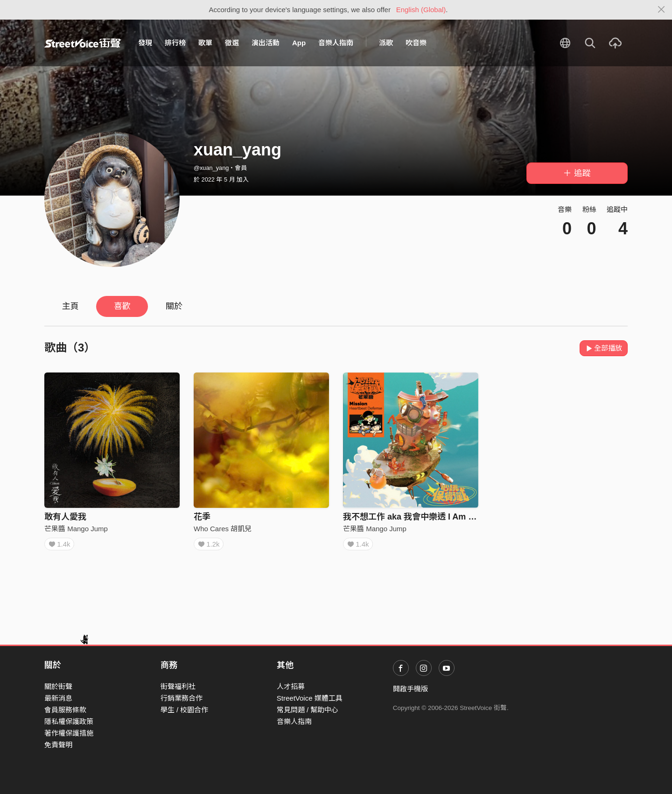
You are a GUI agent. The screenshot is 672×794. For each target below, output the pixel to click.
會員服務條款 (65, 710)
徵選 (232, 43)
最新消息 (58, 698)
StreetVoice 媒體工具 (310, 698)
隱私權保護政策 (69, 721)
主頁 (70, 306)
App (299, 43)
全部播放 (604, 348)
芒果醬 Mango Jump (76, 529)
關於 (174, 306)
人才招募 (291, 686)
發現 (145, 43)
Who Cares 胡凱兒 (223, 529)
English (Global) (421, 10)
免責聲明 (58, 745)
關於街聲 (58, 686)
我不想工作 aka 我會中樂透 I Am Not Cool (423, 517)
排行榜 (175, 43)
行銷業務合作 (182, 698)
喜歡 (122, 306)
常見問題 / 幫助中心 (308, 710)
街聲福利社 (178, 686)
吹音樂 (416, 43)
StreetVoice (83, 43)
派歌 (386, 43)
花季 (202, 517)
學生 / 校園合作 (185, 710)
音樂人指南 (336, 43)
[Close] (661, 10)
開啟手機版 (410, 689)
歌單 (205, 43)
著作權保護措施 (69, 733)
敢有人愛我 (65, 517)
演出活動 (266, 43)
